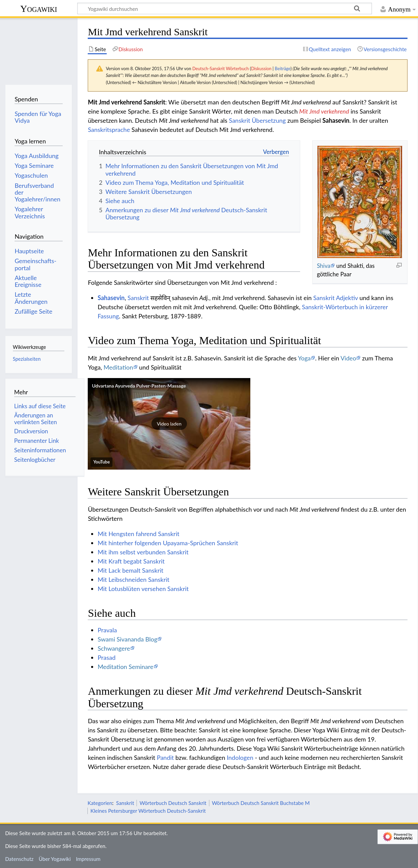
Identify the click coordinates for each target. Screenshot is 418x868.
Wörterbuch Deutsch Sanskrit (173, 803)
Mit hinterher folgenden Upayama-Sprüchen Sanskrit (168, 543)
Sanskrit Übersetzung (257, 120)
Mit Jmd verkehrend (324, 111)
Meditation (118, 367)
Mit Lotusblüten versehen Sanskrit (143, 589)
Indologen (240, 757)
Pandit (165, 757)
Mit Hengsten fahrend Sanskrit (138, 534)
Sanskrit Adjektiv (336, 298)
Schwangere (114, 648)
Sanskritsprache (109, 130)
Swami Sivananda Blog (127, 639)
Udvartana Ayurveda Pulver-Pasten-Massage (139, 386)
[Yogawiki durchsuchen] (225, 8)
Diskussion (261, 68)
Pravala (107, 630)
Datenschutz (19, 859)
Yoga (305, 358)
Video (348, 358)
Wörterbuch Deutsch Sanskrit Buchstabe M (261, 803)
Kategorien (100, 803)
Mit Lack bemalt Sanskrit (130, 570)
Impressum (88, 859)
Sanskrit (138, 298)
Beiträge (283, 68)
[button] (169, 424)
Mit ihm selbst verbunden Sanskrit (143, 552)
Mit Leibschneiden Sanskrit (133, 579)
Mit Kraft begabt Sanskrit (131, 561)
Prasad (107, 657)
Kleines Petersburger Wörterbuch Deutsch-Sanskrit (148, 811)
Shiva (323, 266)
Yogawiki (39, 9)
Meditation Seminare (126, 667)
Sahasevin (111, 298)
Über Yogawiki (55, 859)
